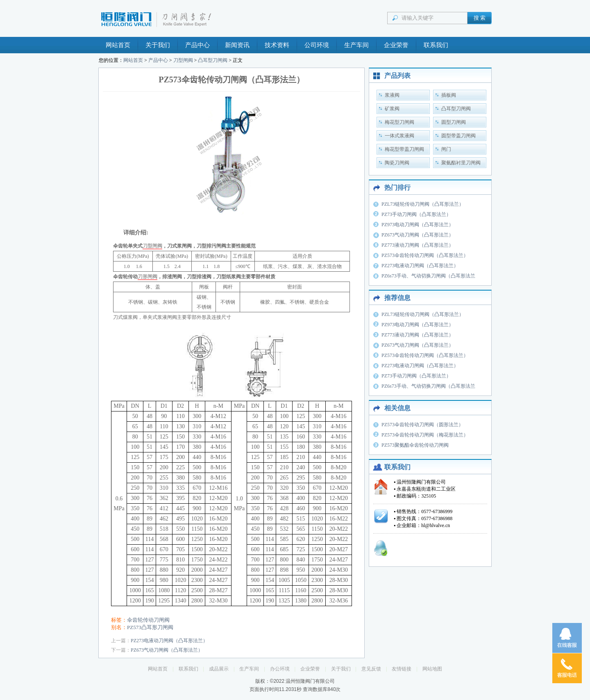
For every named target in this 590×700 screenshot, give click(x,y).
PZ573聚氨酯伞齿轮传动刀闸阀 (415, 445)
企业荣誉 (396, 45)
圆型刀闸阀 (454, 122)
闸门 (446, 149)
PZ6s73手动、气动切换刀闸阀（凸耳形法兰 (428, 276)
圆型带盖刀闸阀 (458, 136)
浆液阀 (392, 95)
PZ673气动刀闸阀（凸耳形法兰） (167, 650)
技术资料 (277, 45)
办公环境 (280, 669)
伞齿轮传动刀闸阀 (148, 620)
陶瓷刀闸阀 (397, 163)
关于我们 (158, 45)
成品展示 (219, 669)
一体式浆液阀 (399, 136)
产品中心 (197, 45)
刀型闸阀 (183, 60)
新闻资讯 (237, 45)
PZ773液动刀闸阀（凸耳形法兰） (418, 245)
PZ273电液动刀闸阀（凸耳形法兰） (169, 641)
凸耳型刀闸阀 (213, 60)
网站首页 (118, 45)
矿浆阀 (392, 109)
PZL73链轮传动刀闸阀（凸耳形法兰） (423, 204)
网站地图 (432, 669)
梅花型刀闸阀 (399, 122)
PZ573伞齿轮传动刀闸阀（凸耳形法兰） (425, 255)
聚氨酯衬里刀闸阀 (461, 163)
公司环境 (317, 45)
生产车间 (356, 45)
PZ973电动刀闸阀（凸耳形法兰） (418, 225)
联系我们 (436, 45)
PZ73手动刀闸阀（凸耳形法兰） (416, 214)
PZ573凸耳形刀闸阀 (150, 627)
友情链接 (402, 669)
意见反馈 (371, 669)
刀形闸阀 (147, 277)
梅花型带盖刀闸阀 (404, 149)
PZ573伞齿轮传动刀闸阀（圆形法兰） (422, 425)
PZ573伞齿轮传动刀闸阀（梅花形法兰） (425, 435)
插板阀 (449, 95)
